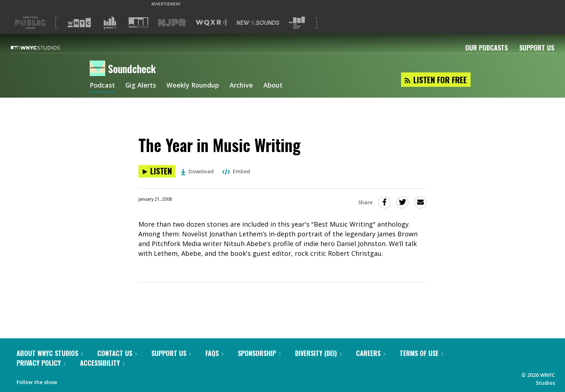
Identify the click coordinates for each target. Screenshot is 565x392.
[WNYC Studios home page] (44, 48)
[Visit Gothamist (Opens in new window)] (110, 23)
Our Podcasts (486, 48)
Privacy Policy (41, 363)
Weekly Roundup (193, 86)
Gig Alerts (141, 86)
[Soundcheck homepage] (99, 69)
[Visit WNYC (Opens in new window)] (79, 23)
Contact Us (117, 353)
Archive (242, 86)
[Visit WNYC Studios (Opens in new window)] (139, 23)
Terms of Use (421, 353)
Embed (236, 171)
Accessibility (102, 363)
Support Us (537, 48)
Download (197, 171)
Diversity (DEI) (318, 353)
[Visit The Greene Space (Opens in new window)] (297, 23)
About (273, 86)
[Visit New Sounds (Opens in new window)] (258, 23)
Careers (371, 353)
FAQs (214, 353)
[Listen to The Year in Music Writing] (157, 171)
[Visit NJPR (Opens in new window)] (172, 23)
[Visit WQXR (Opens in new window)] (211, 23)
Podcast (102, 86)
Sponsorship (259, 353)
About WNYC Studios (50, 353)
